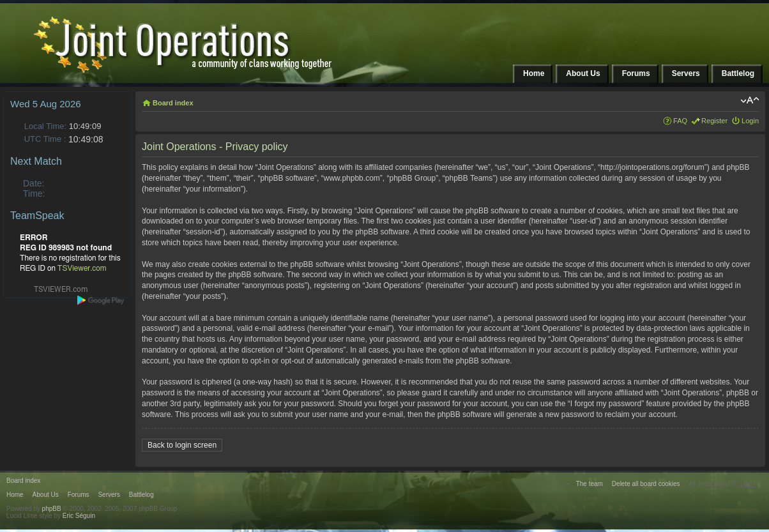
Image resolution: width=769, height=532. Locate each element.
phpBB (52, 509)
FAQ (680, 121)
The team (590, 484)
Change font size (750, 100)
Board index (173, 103)
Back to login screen (182, 445)
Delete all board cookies (646, 484)
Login (750, 121)
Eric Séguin (79, 516)
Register (714, 121)
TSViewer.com (82, 268)
